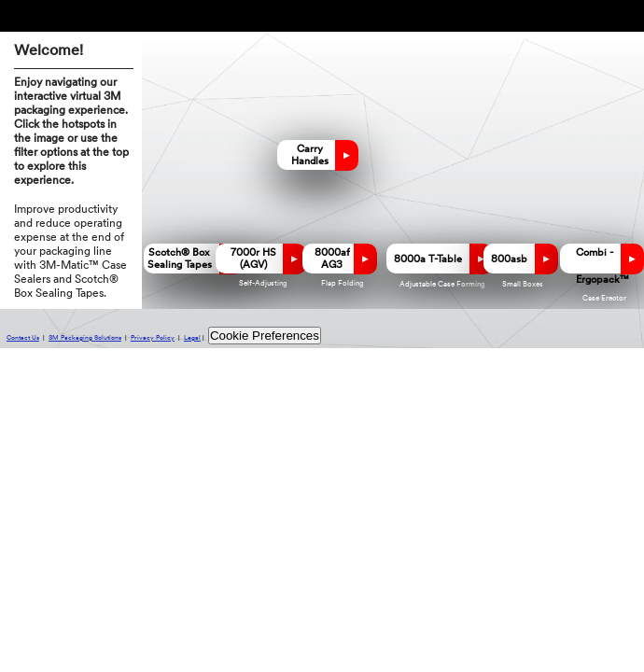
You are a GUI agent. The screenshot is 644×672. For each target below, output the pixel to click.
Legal (192, 338)
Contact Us (23, 338)
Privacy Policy (153, 338)
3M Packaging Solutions (85, 338)
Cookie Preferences (265, 336)
